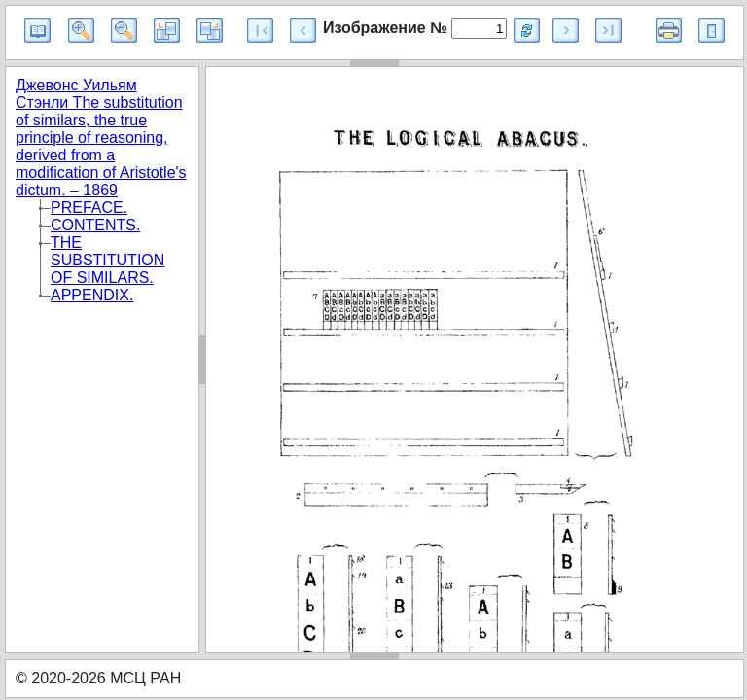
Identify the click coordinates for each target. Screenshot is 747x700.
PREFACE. (89, 208)
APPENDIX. (92, 295)
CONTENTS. (95, 225)
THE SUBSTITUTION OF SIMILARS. (107, 260)
